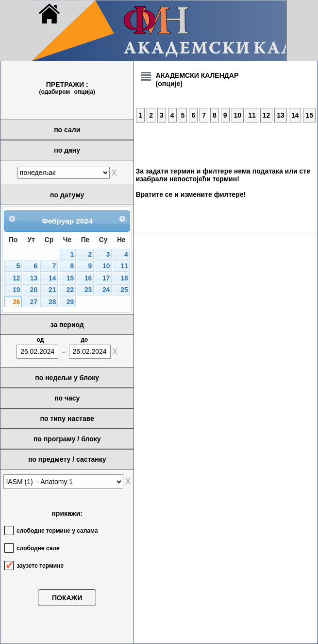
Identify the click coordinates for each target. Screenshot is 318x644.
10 (106, 266)
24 (106, 290)
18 (124, 278)
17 (106, 278)
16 (88, 278)
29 (70, 302)
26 (16, 302)
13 (34, 278)
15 (70, 278)
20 (34, 290)
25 (124, 290)
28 (52, 302)
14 (52, 278)
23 (88, 290)
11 (124, 266)
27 (34, 302)
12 (16, 278)
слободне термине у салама (57, 531)
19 (16, 290)
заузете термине (40, 566)
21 (52, 290)
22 (70, 290)
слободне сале (38, 548)
